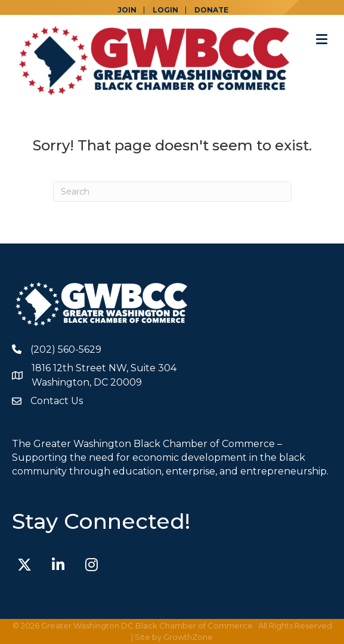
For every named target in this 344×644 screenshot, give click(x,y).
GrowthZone (188, 637)
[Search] (172, 192)
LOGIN (165, 10)
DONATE (211, 10)
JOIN (127, 10)
